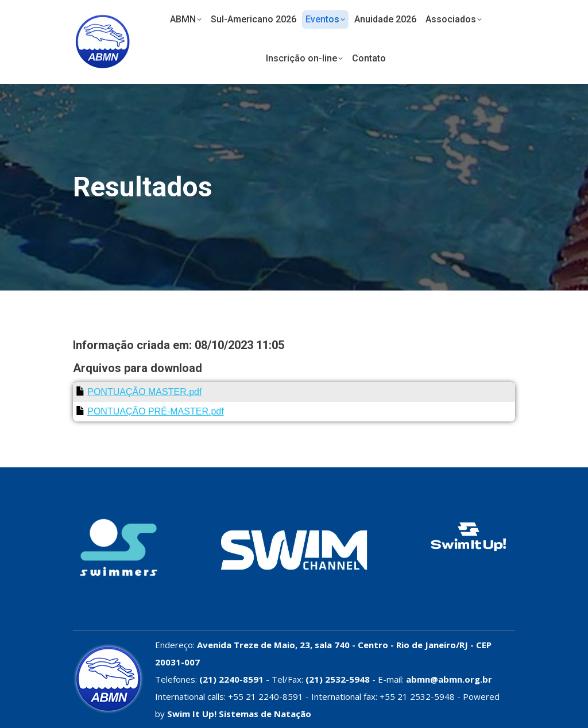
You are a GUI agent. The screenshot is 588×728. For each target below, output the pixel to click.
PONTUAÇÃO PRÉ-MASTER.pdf (155, 411)
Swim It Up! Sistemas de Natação (239, 714)
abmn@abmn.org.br (449, 679)
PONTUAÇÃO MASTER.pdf (144, 392)
